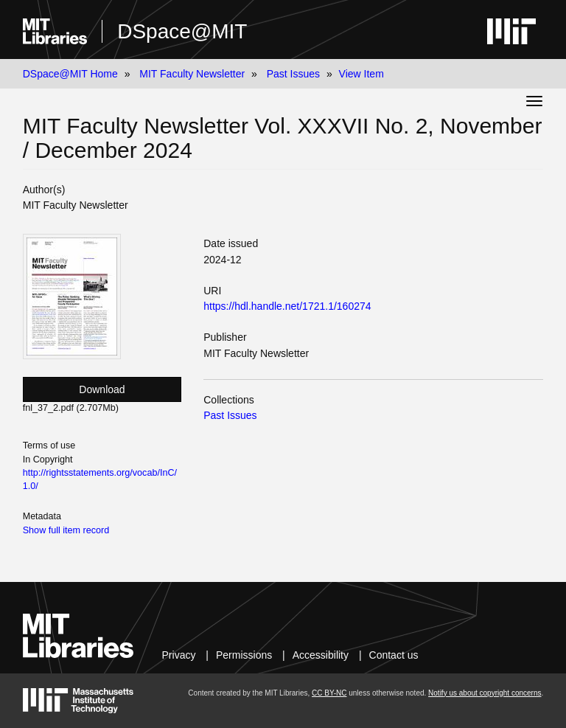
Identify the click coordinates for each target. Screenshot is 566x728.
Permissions (244, 655)
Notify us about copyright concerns (485, 693)
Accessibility (321, 655)
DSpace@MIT (182, 31)
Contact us (394, 655)
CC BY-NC (329, 693)
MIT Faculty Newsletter (192, 74)
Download (102, 389)
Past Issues (293, 74)
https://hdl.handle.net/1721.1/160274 (287, 306)
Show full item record (66, 530)
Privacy (179, 655)
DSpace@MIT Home (70, 74)
